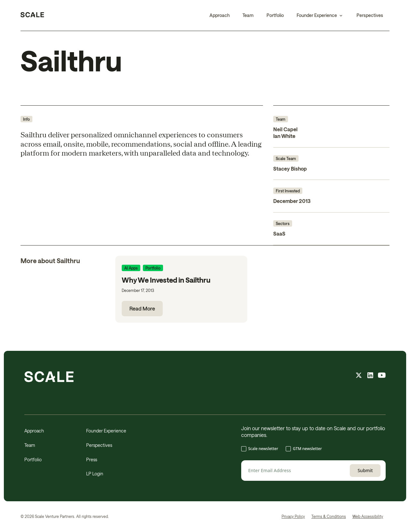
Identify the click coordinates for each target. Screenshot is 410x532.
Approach (220, 15)
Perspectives (370, 15)
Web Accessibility (368, 516)
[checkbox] (313, 449)
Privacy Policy (293, 516)
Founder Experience (106, 431)
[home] (32, 15)
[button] (320, 15)
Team (248, 15)
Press (92, 459)
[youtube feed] (382, 376)
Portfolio (275, 15)
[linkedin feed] (370, 376)
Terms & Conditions (329, 516)
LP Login (95, 474)
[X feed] (359, 376)
